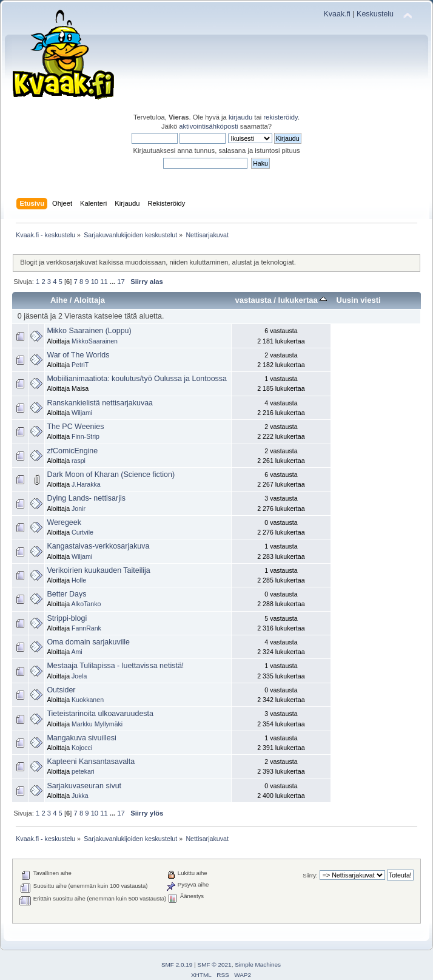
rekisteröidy (280, 117)
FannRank (86, 628)
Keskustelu (375, 14)
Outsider (61, 690)
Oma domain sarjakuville (88, 642)
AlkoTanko (86, 604)
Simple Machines (258, 965)
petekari (83, 771)
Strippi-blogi (67, 618)
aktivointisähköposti (208, 126)
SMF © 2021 (215, 965)
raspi (79, 461)
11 (104, 282)
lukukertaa (303, 300)
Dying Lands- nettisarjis (86, 498)
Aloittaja (89, 300)
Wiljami (82, 413)
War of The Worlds (78, 355)
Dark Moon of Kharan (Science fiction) (111, 475)
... (113, 282)
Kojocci (82, 748)
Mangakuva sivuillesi (81, 738)
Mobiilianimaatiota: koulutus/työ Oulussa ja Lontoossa (137, 379)
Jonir (79, 509)
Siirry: (310, 875)
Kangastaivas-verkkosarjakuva (98, 546)
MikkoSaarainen (95, 341)
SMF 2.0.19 (177, 965)
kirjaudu (240, 117)
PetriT (80, 365)
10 (95, 282)
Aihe (59, 300)
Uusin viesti (358, 300)
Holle (79, 580)
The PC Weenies (75, 427)
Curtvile (82, 532)
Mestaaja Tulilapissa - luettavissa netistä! (115, 666)
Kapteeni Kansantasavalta (91, 762)
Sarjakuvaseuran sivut (84, 786)
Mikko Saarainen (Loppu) (89, 331)
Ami (76, 652)
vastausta (253, 300)
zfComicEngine (72, 451)
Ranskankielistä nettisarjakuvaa (100, 403)
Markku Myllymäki (97, 724)
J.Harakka (86, 484)
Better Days (66, 594)
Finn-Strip (86, 436)
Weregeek (64, 522)
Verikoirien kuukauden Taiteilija (98, 570)
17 (121, 282)
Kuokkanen (88, 700)
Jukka (80, 796)
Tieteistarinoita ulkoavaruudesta (100, 714)
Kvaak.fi (337, 14)
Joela (79, 676)
